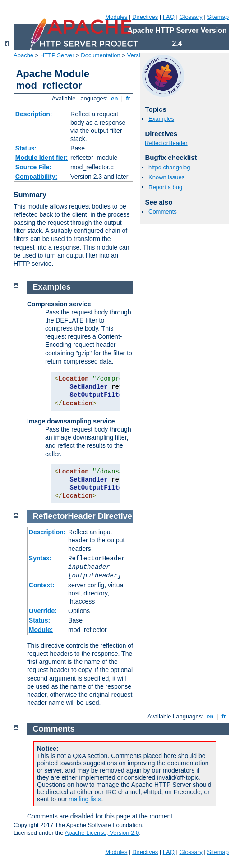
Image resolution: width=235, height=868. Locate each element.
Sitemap (218, 17)
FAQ (169, 17)
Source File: (33, 167)
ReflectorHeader (166, 143)
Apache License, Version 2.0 (102, 833)
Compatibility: (36, 177)
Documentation (100, 55)
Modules (116, 17)
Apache (23, 55)
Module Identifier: (42, 158)
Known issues (166, 177)
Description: (34, 114)
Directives (145, 17)
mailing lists (85, 799)
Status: (26, 148)
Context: (42, 585)
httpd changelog (169, 167)
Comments (163, 211)
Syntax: (40, 558)
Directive (115, 516)
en (115, 98)
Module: (41, 630)
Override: (43, 611)
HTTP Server (57, 55)
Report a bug (165, 187)
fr (128, 98)
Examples (161, 119)
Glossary (191, 17)
